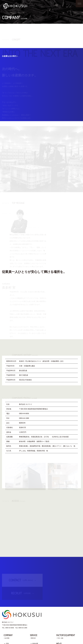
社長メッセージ (11, 608)
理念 (8, 605)
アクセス (9, 618)
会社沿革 (9, 612)
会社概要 (9, 615)
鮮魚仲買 (35, 605)
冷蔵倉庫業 (36, 608)
